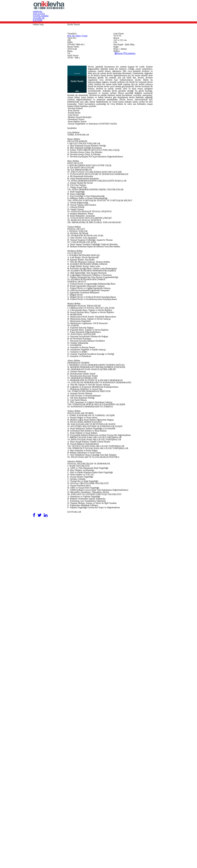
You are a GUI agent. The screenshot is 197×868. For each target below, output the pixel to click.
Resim (128, 103)
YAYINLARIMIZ (122, 8)
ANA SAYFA (103, 8)
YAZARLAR (141, 8)
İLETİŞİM (157, 8)
